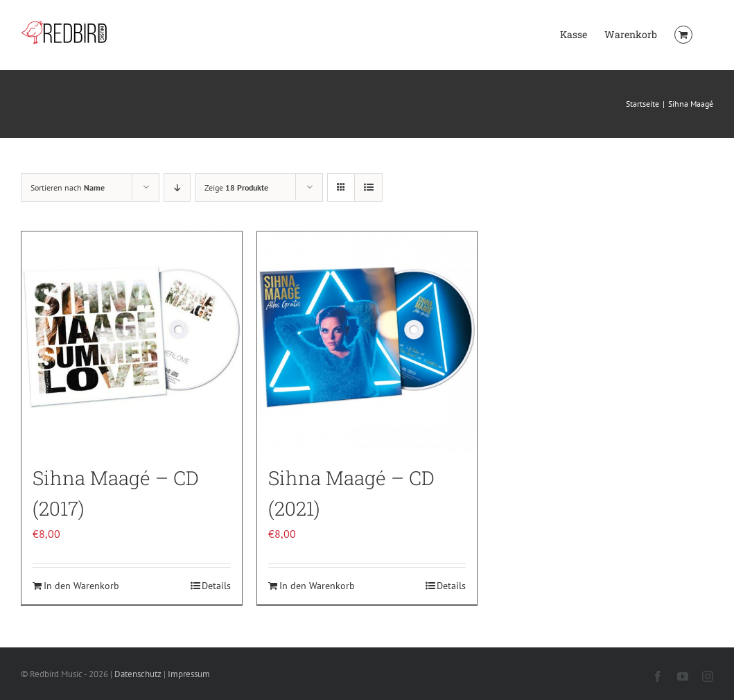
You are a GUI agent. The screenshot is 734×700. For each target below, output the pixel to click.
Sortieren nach (68, 187)
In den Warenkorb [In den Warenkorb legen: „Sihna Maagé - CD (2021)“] (317, 586)
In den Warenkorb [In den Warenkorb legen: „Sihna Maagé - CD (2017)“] (81, 586)
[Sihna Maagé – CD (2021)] (367, 342)
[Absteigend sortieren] (177, 187)
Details (216, 586)
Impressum (189, 674)
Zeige (236, 187)
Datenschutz (138, 674)
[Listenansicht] (368, 187)
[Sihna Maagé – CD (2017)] (132, 342)
